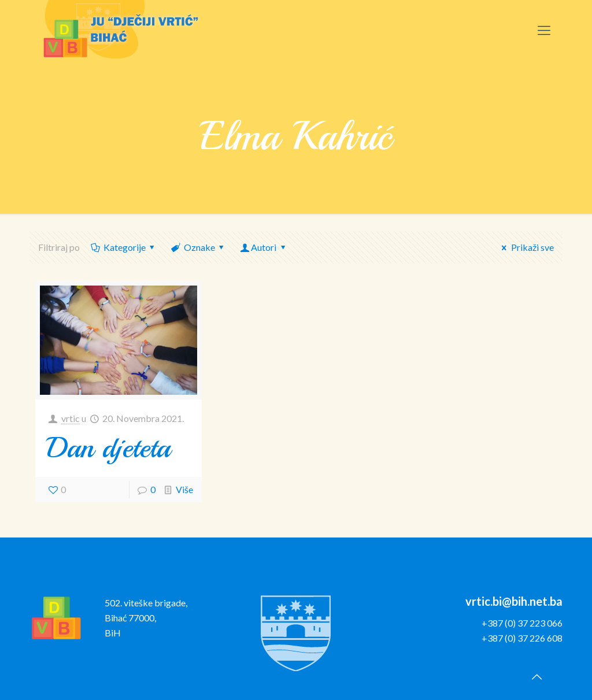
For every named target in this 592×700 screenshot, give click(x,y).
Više (184, 489)
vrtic (71, 418)
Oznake (198, 247)
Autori (264, 247)
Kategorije (123, 247)
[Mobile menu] (544, 30)
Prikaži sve (526, 247)
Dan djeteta (109, 448)
